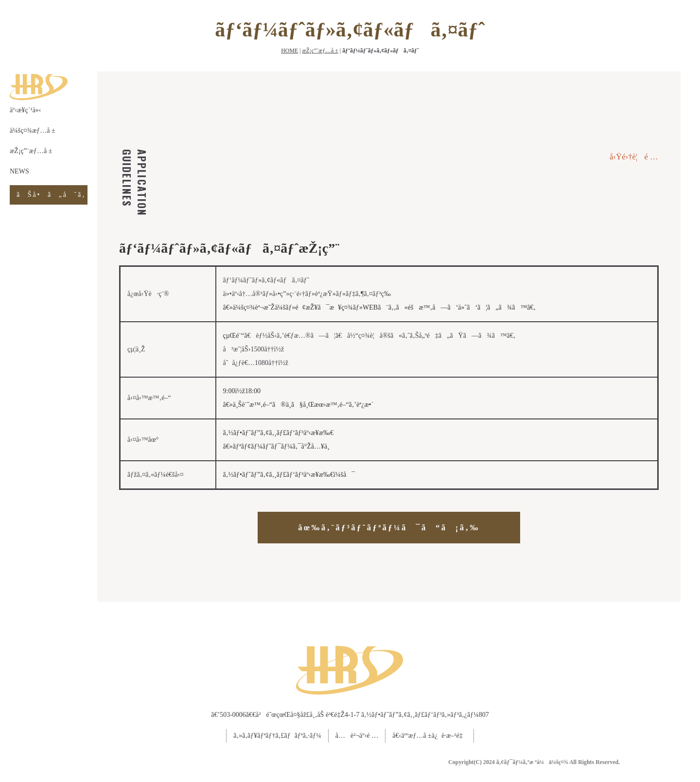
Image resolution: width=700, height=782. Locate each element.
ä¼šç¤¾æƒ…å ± (33, 130)
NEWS (19, 171)
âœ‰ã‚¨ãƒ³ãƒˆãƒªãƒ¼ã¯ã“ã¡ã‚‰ (389, 528)
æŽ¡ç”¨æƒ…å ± (320, 51)
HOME (289, 51)
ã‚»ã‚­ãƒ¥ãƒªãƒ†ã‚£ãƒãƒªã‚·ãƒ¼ (277, 736)
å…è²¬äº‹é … (357, 736)
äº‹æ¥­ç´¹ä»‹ (26, 110)
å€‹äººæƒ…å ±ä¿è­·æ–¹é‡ (429, 736)
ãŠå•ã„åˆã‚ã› (52, 195)
